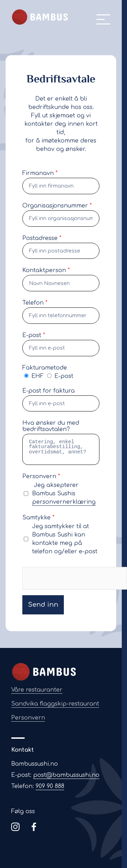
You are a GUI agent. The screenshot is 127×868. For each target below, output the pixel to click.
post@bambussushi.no (66, 775)
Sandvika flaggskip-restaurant (55, 704)
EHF (35, 376)
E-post (60, 376)
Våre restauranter (37, 690)
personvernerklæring (64, 502)
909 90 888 (50, 786)
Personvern (28, 718)
